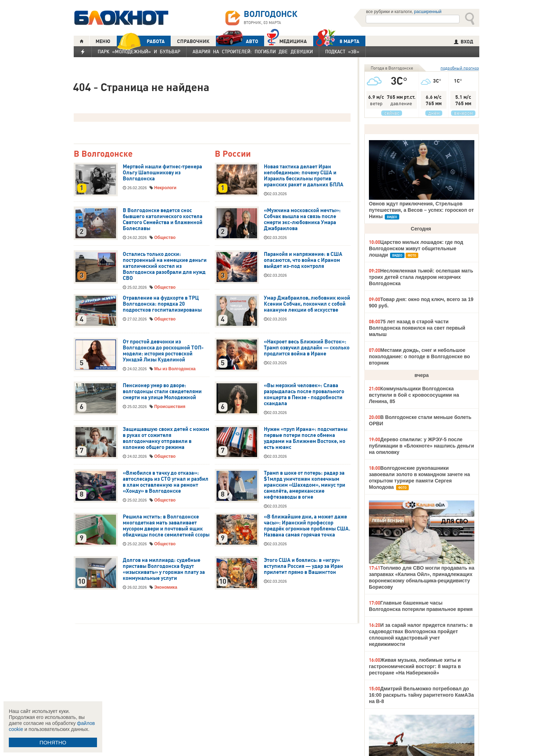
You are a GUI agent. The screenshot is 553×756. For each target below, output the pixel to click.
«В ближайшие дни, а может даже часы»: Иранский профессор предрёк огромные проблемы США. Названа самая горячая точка (307, 526)
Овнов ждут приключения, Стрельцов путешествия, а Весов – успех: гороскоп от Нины (421, 210)
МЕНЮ (103, 41)
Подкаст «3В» (342, 52)
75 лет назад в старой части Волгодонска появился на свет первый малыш (417, 328)
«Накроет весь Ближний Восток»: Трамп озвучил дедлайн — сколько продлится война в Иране (307, 348)
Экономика (166, 587)
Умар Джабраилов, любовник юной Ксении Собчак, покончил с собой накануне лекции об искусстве (307, 304)
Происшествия (170, 407)
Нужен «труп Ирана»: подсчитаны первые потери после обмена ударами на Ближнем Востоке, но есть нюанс (306, 438)
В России (233, 154)
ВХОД (464, 42)
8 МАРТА (336, 41)
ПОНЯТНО (53, 742)
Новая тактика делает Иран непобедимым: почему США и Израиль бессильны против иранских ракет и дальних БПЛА (304, 176)
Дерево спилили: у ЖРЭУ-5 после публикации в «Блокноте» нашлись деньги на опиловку (421, 446)
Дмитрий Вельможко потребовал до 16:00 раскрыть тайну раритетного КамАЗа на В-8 (421, 695)
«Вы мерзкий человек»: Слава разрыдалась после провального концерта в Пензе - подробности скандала (304, 394)
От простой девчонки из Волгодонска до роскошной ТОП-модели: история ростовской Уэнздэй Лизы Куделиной (163, 351)
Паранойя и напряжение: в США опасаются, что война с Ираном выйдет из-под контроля (303, 260)
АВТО (237, 41)
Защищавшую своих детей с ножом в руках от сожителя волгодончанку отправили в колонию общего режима (166, 438)
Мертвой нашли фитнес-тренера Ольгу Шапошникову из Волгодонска (162, 173)
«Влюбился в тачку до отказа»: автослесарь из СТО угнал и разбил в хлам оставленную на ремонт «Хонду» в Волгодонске (166, 482)
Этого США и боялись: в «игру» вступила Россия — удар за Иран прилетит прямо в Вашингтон (303, 566)
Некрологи (165, 188)
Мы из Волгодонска (175, 369)
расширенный (428, 12)
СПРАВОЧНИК (193, 41)
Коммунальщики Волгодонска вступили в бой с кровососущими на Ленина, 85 (414, 395)
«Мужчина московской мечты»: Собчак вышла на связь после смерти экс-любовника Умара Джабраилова (302, 219)
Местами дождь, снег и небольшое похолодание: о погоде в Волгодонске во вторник (420, 356)
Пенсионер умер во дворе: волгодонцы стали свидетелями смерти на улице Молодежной (162, 391)
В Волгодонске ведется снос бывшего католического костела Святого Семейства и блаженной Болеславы (163, 219)
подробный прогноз (460, 68)
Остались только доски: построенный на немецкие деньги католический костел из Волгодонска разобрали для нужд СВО (165, 266)
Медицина (287, 40)
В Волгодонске (103, 154)
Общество (165, 238)
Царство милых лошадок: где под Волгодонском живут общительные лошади (416, 248)
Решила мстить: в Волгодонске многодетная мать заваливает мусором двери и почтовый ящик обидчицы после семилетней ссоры (166, 526)
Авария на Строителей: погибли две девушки (253, 52)
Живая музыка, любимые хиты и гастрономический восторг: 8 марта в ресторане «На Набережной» (415, 666)
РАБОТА (141, 41)
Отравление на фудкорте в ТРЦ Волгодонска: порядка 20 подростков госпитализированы (162, 304)
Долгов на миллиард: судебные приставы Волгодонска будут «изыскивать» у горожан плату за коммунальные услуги (164, 569)
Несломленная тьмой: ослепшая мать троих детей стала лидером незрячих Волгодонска (421, 277)
